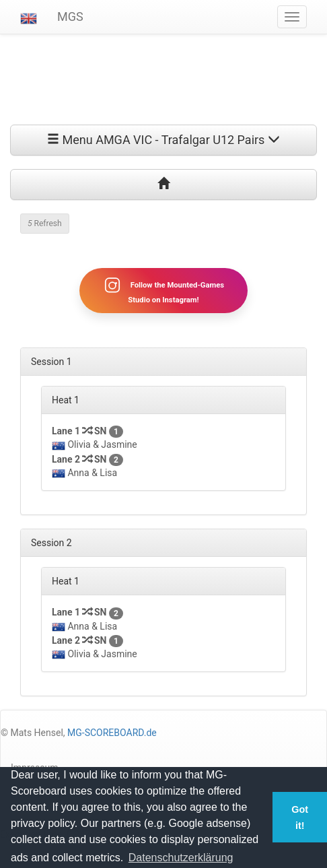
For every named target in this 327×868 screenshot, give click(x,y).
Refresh (45, 224)
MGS (70, 16)
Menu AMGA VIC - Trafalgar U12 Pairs (163, 140)
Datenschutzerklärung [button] (181, 858)
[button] (29, 17)
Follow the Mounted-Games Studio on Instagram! (163, 290)
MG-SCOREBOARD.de (112, 733)
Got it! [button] (300, 817)
